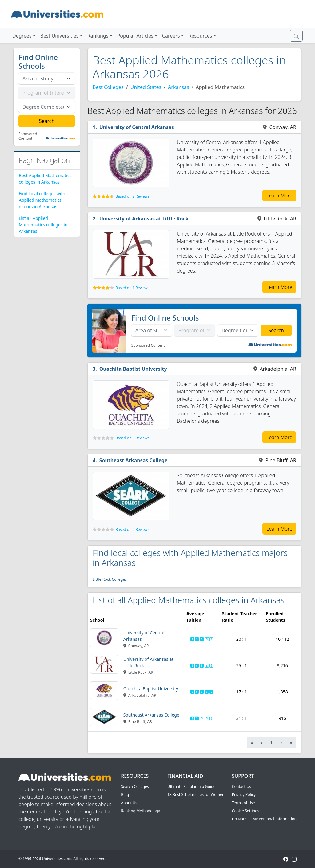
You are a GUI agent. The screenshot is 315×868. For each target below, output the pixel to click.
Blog (125, 795)
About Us (129, 803)
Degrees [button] (22, 36)
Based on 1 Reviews (132, 288)
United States (146, 87)
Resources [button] (200, 36)
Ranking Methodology (140, 811)
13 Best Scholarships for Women (196, 795)
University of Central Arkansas (137, 127)
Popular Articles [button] (135, 36)
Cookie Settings (246, 811)
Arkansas (179, 87)
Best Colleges (108, 87)
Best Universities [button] (60, 36)
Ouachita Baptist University (133, 369)
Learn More (279, 196)
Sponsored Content (28, 136)
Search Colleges (135, 787)
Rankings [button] (98, 36)
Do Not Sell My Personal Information (264, 819)
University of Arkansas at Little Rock (144, 219)
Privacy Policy (244, 795)
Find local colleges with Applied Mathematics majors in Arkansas (42, 200)
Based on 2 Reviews (132, 196)
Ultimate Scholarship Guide (191, 787)
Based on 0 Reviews (132, 438)
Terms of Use (243, 803)
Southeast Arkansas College (134, 460)
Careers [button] (171, 36)
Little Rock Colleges (110, 579)
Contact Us (241, 787)
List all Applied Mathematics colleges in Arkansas (43, 225)
